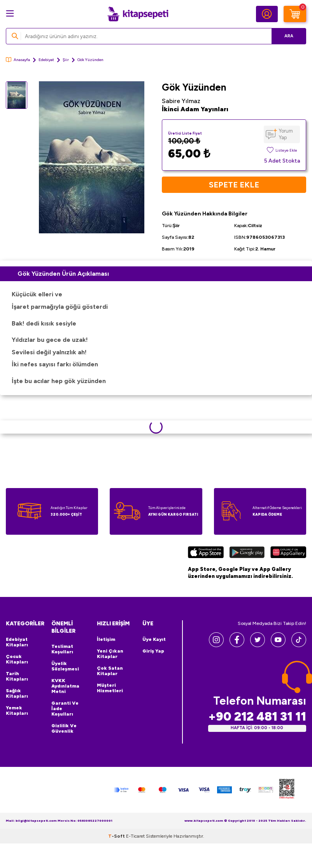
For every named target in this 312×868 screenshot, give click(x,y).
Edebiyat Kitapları (17, 642)
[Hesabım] (267, 14)
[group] (92, 157)
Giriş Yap (153, 651)
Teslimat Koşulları (62, 649)
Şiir (66, 60)
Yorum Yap (286, 134)
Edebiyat (46, 60)
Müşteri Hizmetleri (110, 688)
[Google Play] (247, 553)
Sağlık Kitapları (17, 693)
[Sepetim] (295, 14)
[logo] (138, 14)
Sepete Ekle (234, 185)
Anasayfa (18, 60)
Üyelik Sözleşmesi (65, 666)
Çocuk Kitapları (17, 659)
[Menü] (10, 13)
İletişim (106, 639)
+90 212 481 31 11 (257, 717)
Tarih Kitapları (17, 676)
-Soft (117, 836)
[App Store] (206, 553)
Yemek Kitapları (17, 710)
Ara (289, 36)
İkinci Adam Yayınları (195, 109)
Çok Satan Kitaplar (110, 671)
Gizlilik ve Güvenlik (64, 728)
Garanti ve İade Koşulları (65, 709)
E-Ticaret (135, 836)
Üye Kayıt (154, 639)
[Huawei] (288, 553)
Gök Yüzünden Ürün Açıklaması (63, 274)
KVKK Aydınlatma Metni (65, 686)
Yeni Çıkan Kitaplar (110, 654)
